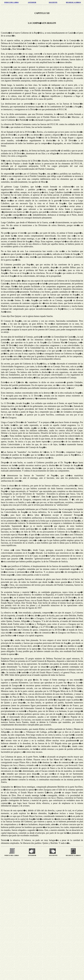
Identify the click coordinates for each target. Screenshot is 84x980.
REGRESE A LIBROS (73, 2)
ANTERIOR (32, 2)
